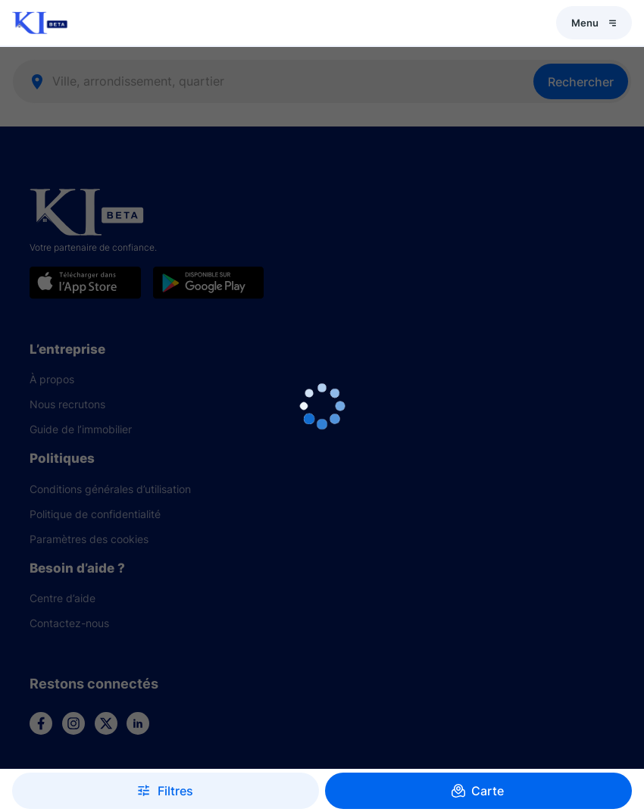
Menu (594, 23)
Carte (478, 791)
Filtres (166, 791)
